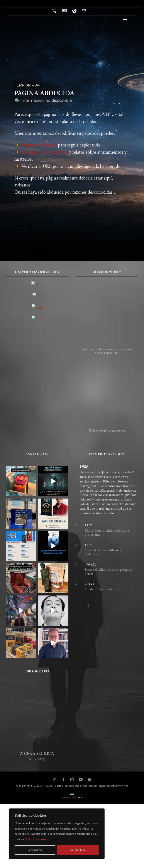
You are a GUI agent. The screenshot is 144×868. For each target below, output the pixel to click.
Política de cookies (36, 839)
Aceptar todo (78, 850)
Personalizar (35, 850)
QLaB (79, 798)
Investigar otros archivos (45, 157)
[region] (57, 834)
